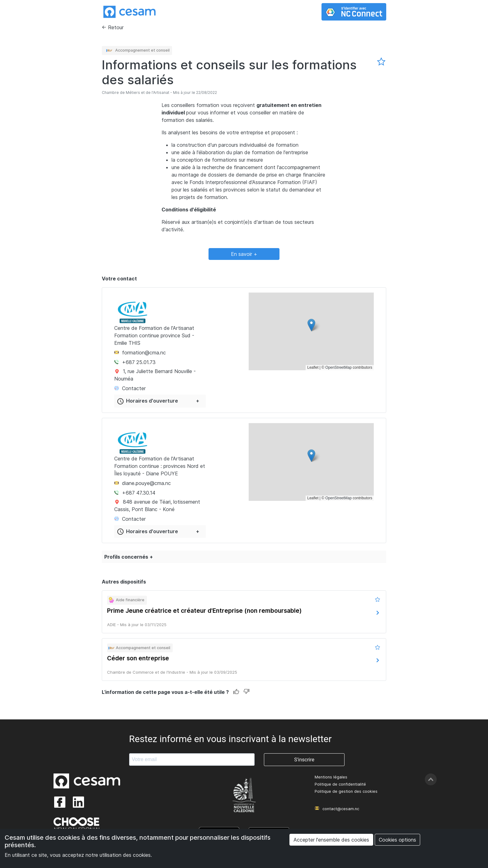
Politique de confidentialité (340, 784)
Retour (116, 27)
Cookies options (397, 840)
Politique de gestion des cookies (346, 791)
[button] (311, 325)
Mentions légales (331, 777)
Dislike (246, 692)
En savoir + (244, 254)
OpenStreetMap (338, 367)
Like (236, 692)
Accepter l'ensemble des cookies (331, 840)
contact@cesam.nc (341, 809)
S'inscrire (304, 760)
